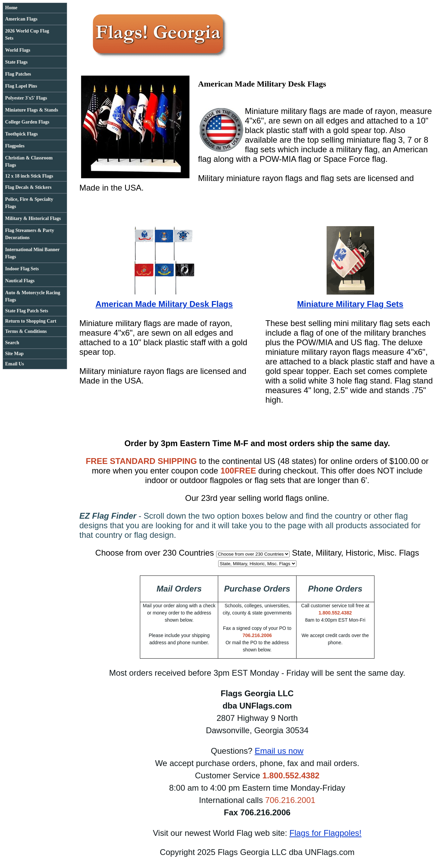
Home (11, 8)
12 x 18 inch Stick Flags (29, 176)
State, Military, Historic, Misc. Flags (356, 553)
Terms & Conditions (26, 331)
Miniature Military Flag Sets (350, 304)
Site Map (14, 354)
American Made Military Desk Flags (164, 304)
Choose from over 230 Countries (155, 553)
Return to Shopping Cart (31, 321)
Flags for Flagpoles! (325, 833)
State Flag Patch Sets (27, 311)
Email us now (279, 751)
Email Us (15, 364)
